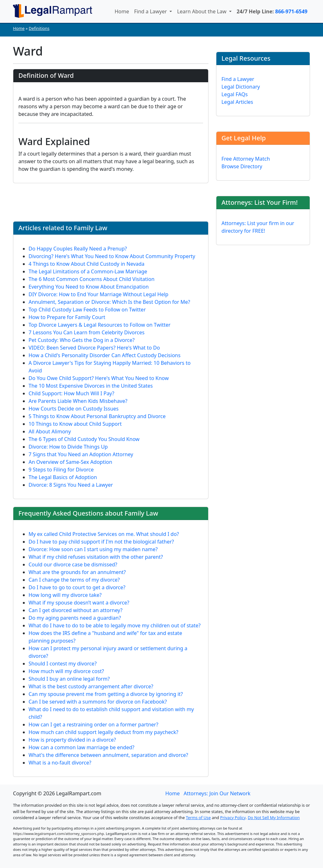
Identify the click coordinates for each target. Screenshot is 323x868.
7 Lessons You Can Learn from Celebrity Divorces (86, 332)
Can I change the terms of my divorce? (74, 580)
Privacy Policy (233, 818)
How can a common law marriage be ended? (82, 747)
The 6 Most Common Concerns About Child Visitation (92, 279)
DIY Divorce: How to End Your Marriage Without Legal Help (99, 294)
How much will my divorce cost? (66, 671)
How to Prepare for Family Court (67, 317)
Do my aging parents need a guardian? (75, 618)
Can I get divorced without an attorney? (76, 610)
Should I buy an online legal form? (69, 679)
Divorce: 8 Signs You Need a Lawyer (71, 485)
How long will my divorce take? (65, 595)
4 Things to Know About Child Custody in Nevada (86, 264)
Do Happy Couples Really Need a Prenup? (78, 249)
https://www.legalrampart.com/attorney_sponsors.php (59, 834)
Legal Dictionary (241, 87)
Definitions (39, 28)
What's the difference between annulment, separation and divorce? (108, 755)
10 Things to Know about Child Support (75, 424)
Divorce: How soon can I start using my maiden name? (93, 549)
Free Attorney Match (246, 159)
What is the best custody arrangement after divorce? (91, 686)
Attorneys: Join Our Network (217, 793)
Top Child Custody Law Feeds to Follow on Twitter (87, 310)
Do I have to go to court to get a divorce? (77, 587)
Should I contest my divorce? (63, 664)
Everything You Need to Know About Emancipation (89, 287)
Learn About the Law (202, 11)
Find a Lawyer (151, 11)
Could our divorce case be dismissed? (73, 564)
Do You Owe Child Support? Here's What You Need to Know (99, 378)
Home (122, 11)
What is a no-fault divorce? (60, 763)
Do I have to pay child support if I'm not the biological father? (101, 542)
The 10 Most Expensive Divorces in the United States (91, 386)
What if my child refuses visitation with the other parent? (96, 557)
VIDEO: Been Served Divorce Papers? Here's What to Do (94, 348)
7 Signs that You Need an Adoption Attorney (81, 454)
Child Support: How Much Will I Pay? (71, 393)
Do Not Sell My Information (274, 818)
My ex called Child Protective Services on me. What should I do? (104, 534)
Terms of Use (198, 818)
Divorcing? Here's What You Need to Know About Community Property (112, 256)
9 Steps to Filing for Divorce (61, 470)
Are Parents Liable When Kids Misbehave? (78, 401)
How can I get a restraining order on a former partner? (93, 724)
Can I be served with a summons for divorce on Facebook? (98, 702)
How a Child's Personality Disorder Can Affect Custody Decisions (105, 355)
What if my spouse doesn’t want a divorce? (79, 603)
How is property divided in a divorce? (72, 740)
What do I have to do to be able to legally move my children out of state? (115, 625)
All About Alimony (50, 431)
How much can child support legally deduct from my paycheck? (103, 732)
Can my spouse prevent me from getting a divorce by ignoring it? (106, 694)
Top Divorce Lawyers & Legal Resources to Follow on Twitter (99, 325)
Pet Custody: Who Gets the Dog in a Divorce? (82, 340)
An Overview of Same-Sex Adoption (70, 462)
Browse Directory (242, 166)
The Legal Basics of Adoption (63, 477)
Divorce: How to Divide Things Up (68, 447)
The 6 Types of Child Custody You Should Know (84, 439)
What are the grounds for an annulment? (77, 572)
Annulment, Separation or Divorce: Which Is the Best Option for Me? (109, 302)
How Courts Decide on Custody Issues (74, 409)
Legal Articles (237, 102)
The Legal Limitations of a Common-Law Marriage (88, 271)
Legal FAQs (235, 94)
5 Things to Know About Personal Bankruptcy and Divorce (97, 416)
